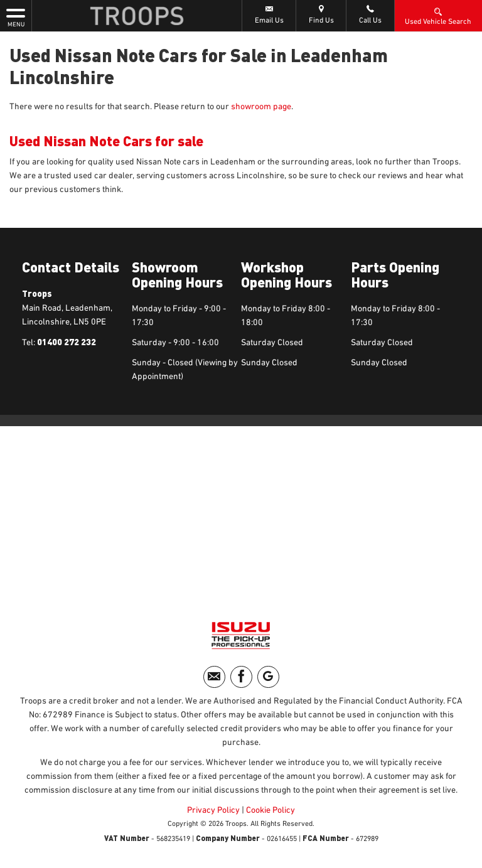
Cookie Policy (270, 810)
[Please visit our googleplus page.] (268, 677)
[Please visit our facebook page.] (241, 677)
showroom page (261, 107)
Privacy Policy (213, 810)
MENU (16, 17)
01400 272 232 (67, 342)
